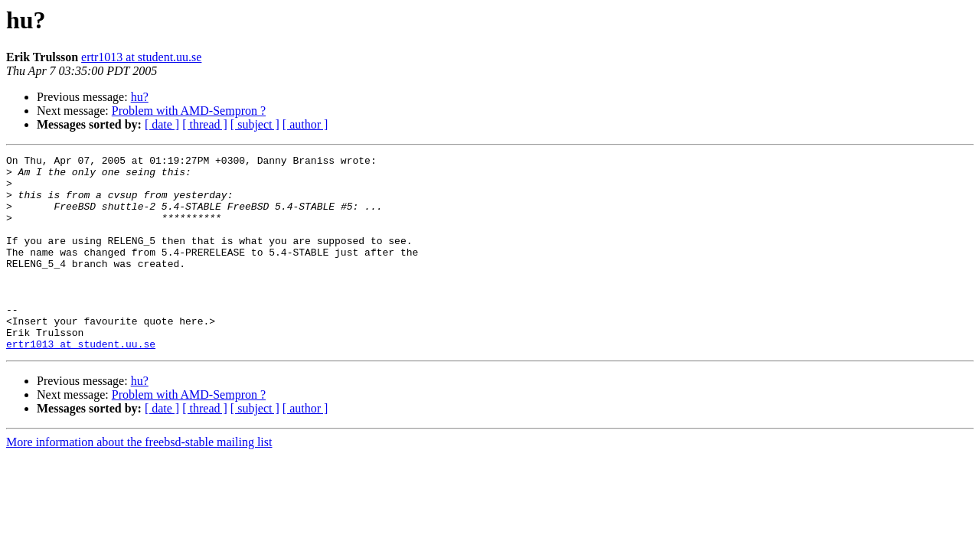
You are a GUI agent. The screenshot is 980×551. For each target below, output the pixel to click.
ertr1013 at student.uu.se (141, 57)
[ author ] (305, 124)
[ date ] (162, 124)
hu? (140, 97)
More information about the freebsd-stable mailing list (139, 481)
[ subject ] (255, 124)
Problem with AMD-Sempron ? (189, 111)
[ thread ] (205, 124)
